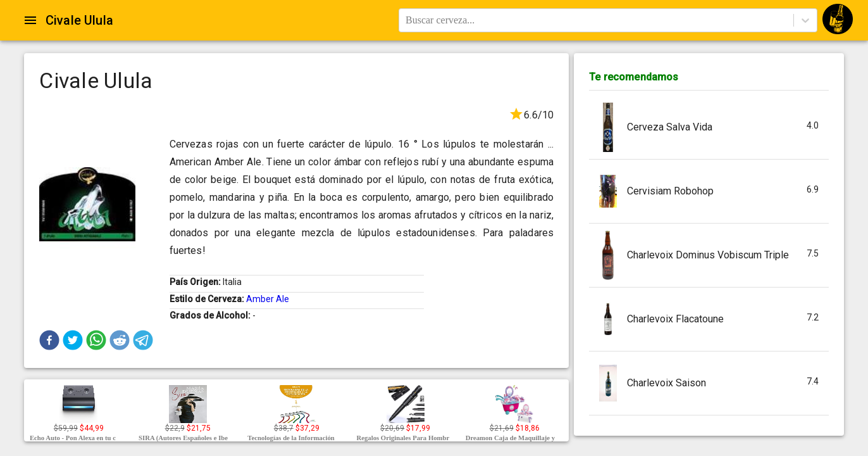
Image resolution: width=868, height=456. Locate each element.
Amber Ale (268, 299)
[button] (49, 340)
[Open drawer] (30, 20)
